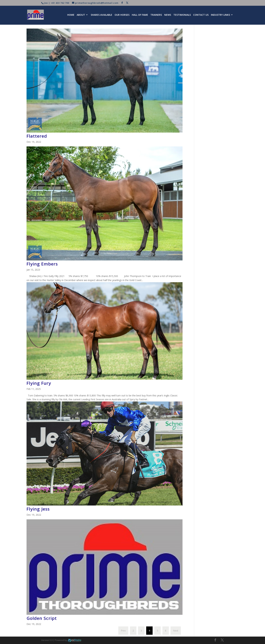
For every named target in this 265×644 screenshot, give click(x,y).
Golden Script (42, 618)
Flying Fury (39, 383)
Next (176, 631)
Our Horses (122, 15)
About (81, 15)
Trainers (156, 15)
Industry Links (220, 15)
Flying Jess (38, 509)
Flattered (37, 136)
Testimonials (182, 15)
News (168, 15)
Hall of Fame (140, 15)
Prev (123, 631)
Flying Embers (42, 264)
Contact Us (201, 15)
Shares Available (101, 15)
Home (71, 15)
